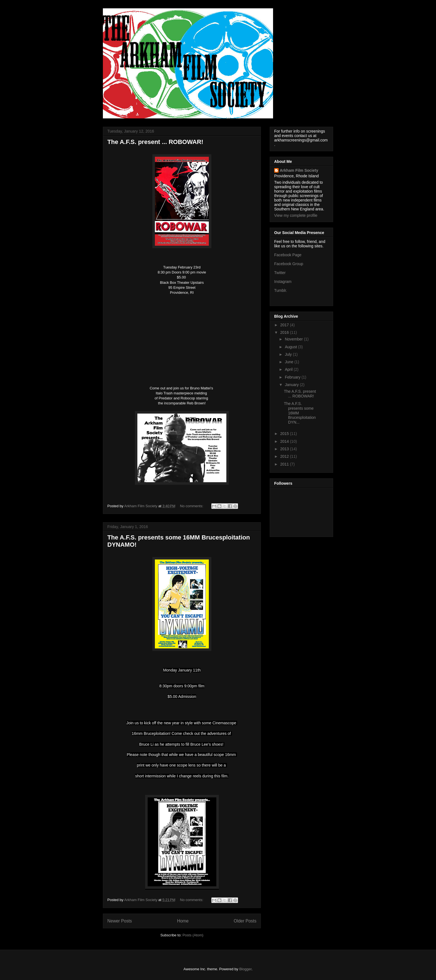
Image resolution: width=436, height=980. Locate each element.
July (289, 354)
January (292, 385)
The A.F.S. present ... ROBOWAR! (155, 142)
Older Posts (245, 921)
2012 (285, 456)
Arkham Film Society (299, 170)
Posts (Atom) (193, 935)
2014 (285, 441)
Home (183, 921)
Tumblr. (281, 290)
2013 (285, 449)
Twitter (280, 273)
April (289, 369)
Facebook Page (288, 255)
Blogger (245, 969)
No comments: (192, 506)
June (289, 362)
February (293, 377)
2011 (285, 464)
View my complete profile (296, 215)
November (294, 339)
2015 (285, 434)
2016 (285, 332)
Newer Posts (120, 921)
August (291, 347)
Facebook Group (289, 264)
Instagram (283, 282)
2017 (285, 325)
